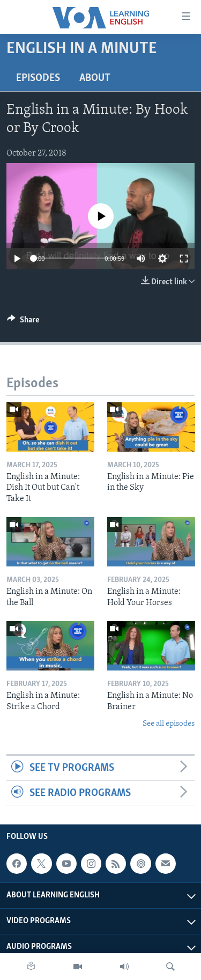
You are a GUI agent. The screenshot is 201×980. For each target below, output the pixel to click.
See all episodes (169, 724)
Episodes (38, 78)
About (95, 78)
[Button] (23, 322)
